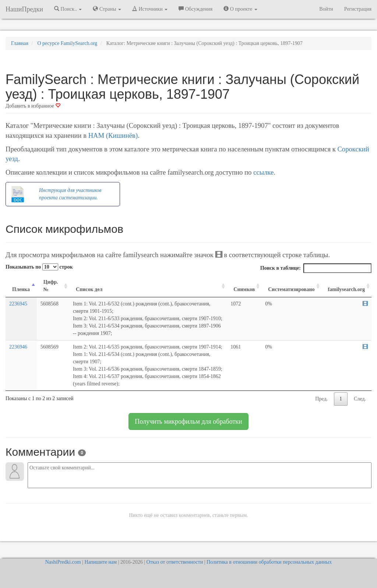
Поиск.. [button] (68, 9)
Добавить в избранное (33, 106)
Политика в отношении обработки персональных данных (269, 562)
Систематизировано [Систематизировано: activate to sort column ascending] (291, 289)
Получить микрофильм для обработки (188, 421)
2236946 (18, 347)
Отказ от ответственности (175, 562)
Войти (326, 9)
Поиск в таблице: (316, 268)
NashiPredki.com (63, 562)
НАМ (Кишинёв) (113, 135)
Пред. (321, 399)
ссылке (263, 172)
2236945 (18, 304)
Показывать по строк (39, 267)
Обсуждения (195, 9)
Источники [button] (150, 9)
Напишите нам (101, 562)
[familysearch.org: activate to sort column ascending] (347, 286)
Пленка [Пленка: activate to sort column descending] (21, 289)
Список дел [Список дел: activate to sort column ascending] (89, 289)
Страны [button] (107, 9)
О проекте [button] (240, 9)
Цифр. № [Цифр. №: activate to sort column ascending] (51, 286)
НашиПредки (24, 9)
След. (360, 399)
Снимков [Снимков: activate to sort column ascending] (244, 289)
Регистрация (358, 9)
